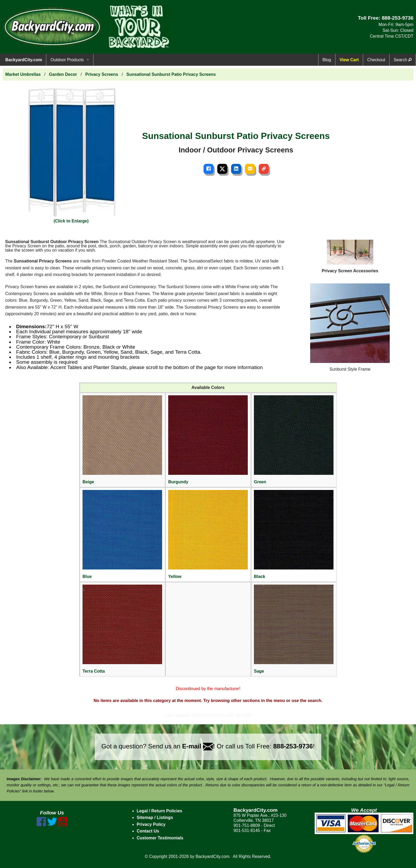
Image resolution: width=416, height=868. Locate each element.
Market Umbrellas (23, 74)
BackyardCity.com (24, 60)
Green (294, 440)
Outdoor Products (67, 60)
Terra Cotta (122, 629)
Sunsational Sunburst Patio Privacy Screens (171, 74)
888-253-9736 (398, 18)
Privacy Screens (102, 74)
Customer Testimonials (160, 838)
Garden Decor (63, 74)
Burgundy (208, 440)
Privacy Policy (151, 824)
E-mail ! (198, 746)
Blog (327, 60)
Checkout (376, 60)
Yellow (208, 534)
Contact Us (148, 831)
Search (403, 60)
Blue (122, 534)
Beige (122, 440)
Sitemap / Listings (155, 817)
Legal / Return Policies (159, 811)
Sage (294, 629)
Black (294, 534)
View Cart (349, 60)
